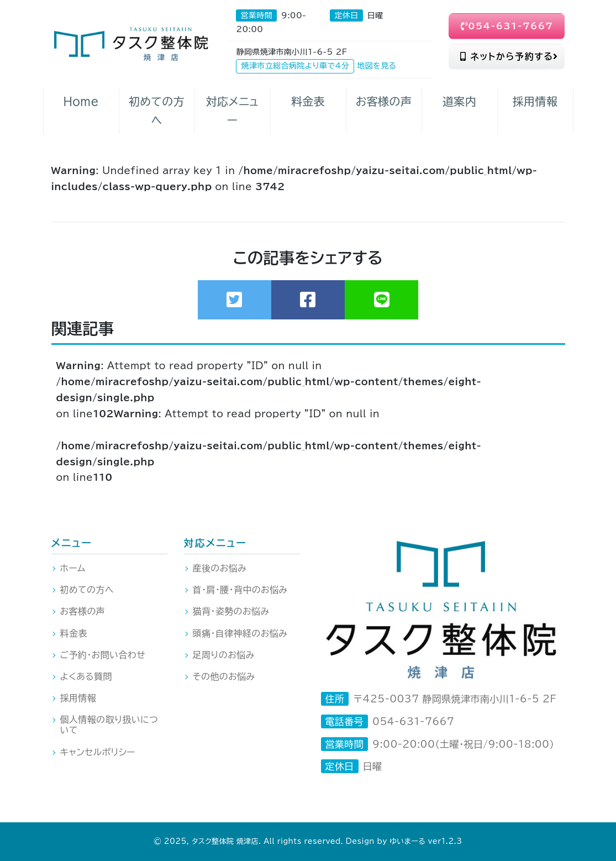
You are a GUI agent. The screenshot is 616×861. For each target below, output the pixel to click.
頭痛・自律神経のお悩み (240, 633)
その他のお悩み (224, 676)
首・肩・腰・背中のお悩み (240, 590)
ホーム (73, 568)
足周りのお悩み (224, 655)
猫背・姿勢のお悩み (231, 611)
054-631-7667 (507, 26)
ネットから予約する (509, 56)
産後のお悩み (220, 568)
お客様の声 (83, 611)
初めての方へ (87, 590)
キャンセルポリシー (98, 752)
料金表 (74, 633)
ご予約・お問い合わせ (103, 655)
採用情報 (78, 698)
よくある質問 (86, 676)
